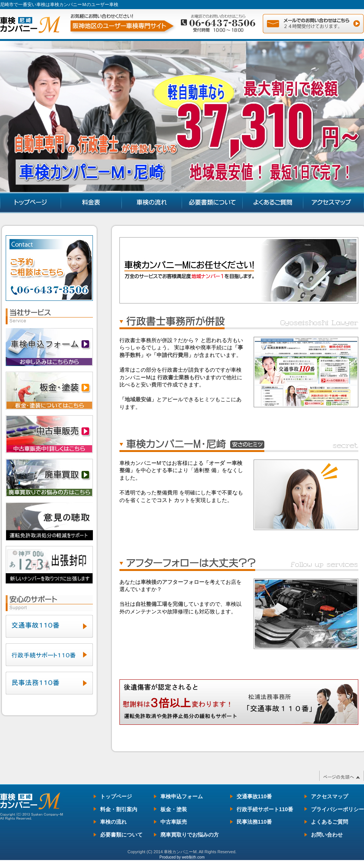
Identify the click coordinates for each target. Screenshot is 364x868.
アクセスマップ (329, 796)
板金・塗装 (174, 809)
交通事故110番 (254, 796)
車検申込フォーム (182, 796)
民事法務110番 (254, 822)
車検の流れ (113, 822)
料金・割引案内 (119, 809)
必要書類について (121, 835)
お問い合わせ (327, 835)
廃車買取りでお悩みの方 (190, 835)
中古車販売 (174, 822)
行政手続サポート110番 (265, 809)
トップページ (116, 796)
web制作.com (193, 857)
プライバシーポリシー (337, 809)
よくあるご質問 (329, 822)
